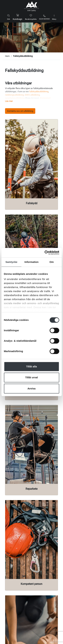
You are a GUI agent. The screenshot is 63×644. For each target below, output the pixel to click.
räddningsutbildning (14, 95)
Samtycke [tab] (11, 262)
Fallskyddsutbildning (23, 56)
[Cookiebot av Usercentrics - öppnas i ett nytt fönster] (45, 253)
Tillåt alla (32, 366)
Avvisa (32, 388)
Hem (7, 56)
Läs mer (9, 101)
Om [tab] (52, 262)
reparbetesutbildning (15, 98)
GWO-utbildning (32, 95)
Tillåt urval (32, 377)
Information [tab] (32, 262)
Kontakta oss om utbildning (20, 111)
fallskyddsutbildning (39, 92)
